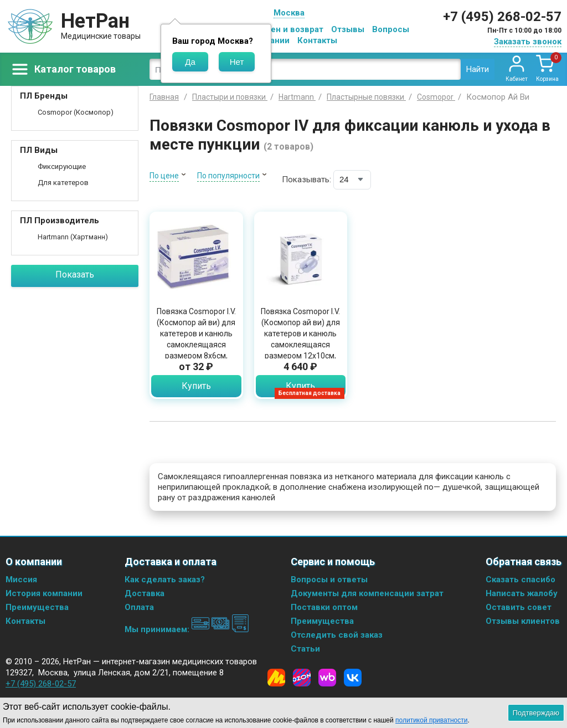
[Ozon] (302, 678)
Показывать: (306, 180)
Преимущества (37, 607)
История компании (44, 593)
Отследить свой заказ (337, 635)
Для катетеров (63, 183)
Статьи (305, 649)
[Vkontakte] (353, 678)
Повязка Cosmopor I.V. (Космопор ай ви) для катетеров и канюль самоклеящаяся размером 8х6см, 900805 (196, 339)
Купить (196, 386)
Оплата (139, 607)
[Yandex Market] (276, 678)
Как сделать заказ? (165, 580)
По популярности (228, 176)
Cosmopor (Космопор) (76, 112)
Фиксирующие (62, 166)
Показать (75, 275)
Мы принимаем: (187, 629)
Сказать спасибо (520, 580)
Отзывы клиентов (523, 621)
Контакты (317, 40)
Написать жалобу (522, 593)
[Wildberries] (327, 678)
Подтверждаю (536, 713)
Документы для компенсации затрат (367, 593)
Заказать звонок (528, 42)
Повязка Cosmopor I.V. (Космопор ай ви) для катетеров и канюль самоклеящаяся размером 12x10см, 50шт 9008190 (300, 339)
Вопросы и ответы (329, 580)
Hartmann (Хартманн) (73, 237)
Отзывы (348, 29)
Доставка (145, 593)
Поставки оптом (324, 607)
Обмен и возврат (288, 29)
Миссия (21, 580)
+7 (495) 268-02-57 (502, 17)
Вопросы (391, 29)
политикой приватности (431, 720)
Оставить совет (519, 607)
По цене (164, 176)
